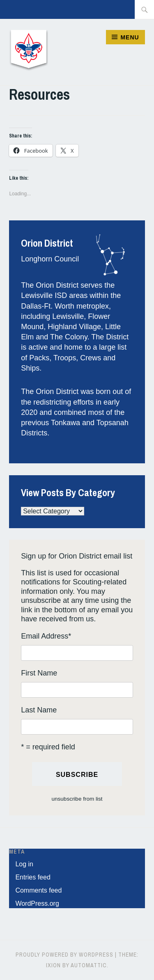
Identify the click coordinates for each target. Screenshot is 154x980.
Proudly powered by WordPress (64, 955)
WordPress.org (37, 903)
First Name (39, 673)
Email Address (46, 636)
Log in (24, 864)
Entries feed (33, 877)
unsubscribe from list (77, 799)
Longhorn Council (50, 259)
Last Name (39, 710)
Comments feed (38, 890)
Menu (130, 37)
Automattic (89, 965)
